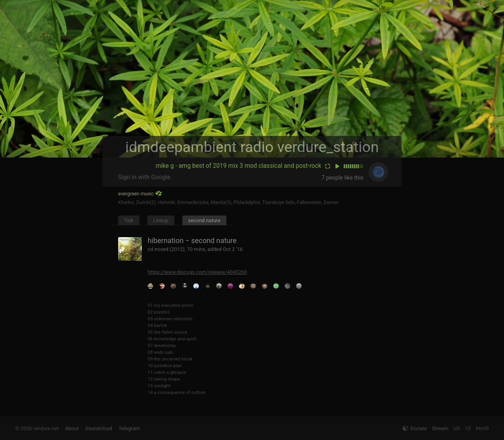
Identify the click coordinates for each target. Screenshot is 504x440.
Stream (440, 428)
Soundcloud (99, 428)
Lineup (161, 220)
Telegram (129, 428)
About (72, 428)
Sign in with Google (144, 177)
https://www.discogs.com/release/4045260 (197, 272)
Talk (129, 220)
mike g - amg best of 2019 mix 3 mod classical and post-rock (238, 166)
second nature (204, 220)
